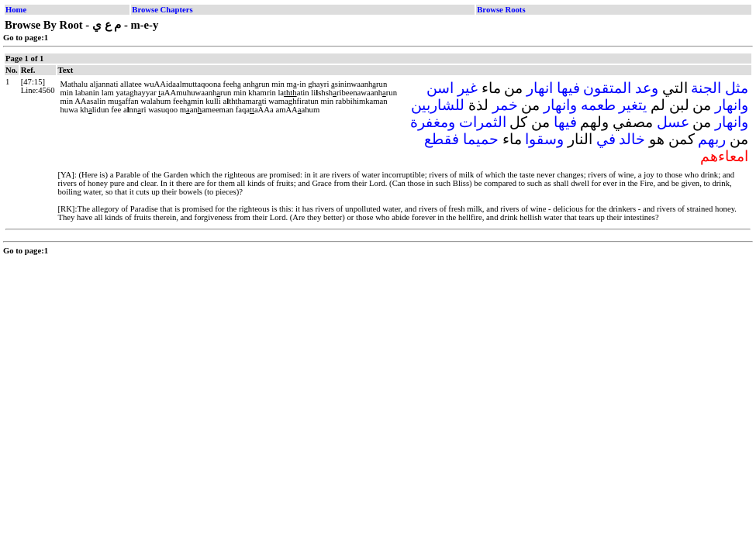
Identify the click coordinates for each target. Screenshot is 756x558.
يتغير (633, 105)
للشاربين (438, 105)
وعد (647, 88)
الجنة (706, 88)
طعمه (598, 105)
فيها (568, 88)
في (606, 139)
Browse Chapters (162, 10)
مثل (737, 88)
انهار (540, 88)
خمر (505, 105)
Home (16, 10)
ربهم (712, 139)
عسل (673, 122)
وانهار (732, 105)
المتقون (607, 88)
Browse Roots (501, 10)
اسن (440, 88)
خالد (632, 139)
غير (468, 88)
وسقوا (544, 139)
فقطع (442, 139)
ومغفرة (433, 122)
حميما (481, 139)
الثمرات (483, 122)
